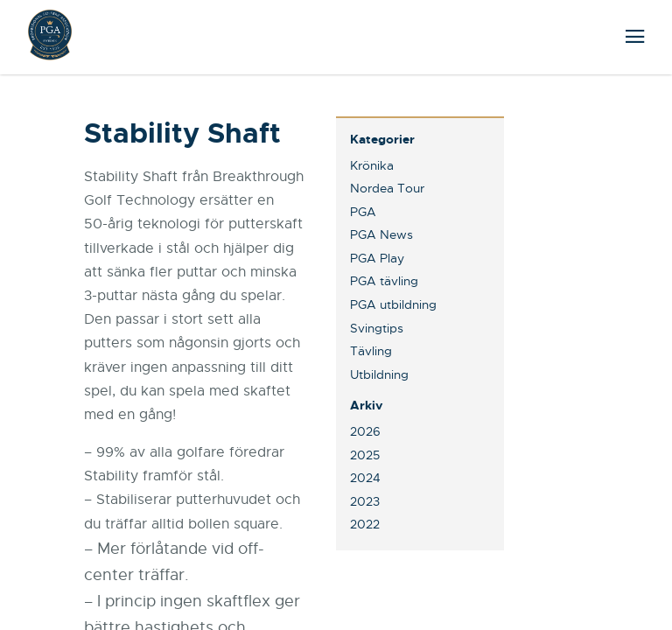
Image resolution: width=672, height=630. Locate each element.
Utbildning (379, 374)
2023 (365, 501)
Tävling (371, 351)
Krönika (372, 165)
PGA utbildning (393, 304)
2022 (365, 524)
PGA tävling (384, 281)
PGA (363, 212)
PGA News (381, 234)
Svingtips (377, 328)
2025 (365, 455)
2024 (365, 478)
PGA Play (377, 258)
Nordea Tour (387, 188)
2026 (365, 431)
